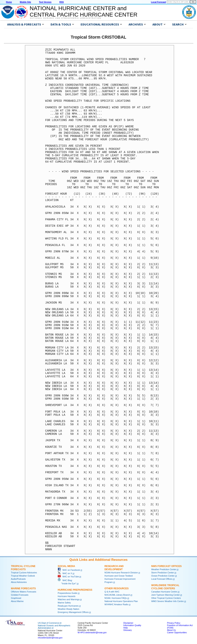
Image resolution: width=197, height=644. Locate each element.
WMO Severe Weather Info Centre (167, 601)
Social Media (66, 566)
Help (126, 628)
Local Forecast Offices (162, 579)
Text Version (45, 2)
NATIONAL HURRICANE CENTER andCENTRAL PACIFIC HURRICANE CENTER (83, 11)
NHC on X (65, 573)
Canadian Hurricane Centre (164, 592)
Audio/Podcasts (18, 579)
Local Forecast (158, 2)
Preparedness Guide (67, 593)
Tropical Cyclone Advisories (24, 573)
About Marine (17, 601)
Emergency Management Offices (73, 612)
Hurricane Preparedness (75, 590)
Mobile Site (25, 2)
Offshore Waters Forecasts (24, 592)
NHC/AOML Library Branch (117, 595)
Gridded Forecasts (20, 595)
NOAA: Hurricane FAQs (116, 598)
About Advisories (19, 582)
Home (9, 2)
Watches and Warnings (69, 599)
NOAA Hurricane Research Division (121, 573)
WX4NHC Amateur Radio (116, 604)
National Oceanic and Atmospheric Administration (66, 18)
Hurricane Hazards (67, 596)
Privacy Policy (174, 623)
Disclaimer (128, 623)
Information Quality (132, 625)
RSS (61, 2)
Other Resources (117, 588)
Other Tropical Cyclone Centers (166, 598)
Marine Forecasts (23, 588)
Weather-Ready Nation (68, 609)
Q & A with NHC (112, 592)
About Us (171, 630)
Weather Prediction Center (164, 569)
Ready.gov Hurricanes (68, 606)
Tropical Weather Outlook (23, 576)
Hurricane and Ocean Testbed (118, 576)
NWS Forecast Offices (166, 566)
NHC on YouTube (68, 577)
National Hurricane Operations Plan (121, 601)
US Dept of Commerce (48, 623)
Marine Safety (64, 603)
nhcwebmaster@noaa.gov (50, 638)
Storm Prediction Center (163, 573)
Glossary (128, 630)
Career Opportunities (177, 632)
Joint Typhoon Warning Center (165, 595)
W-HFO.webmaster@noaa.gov (92, 632)
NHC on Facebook (69, 570)
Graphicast (16, 598)
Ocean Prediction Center (163, 576)
